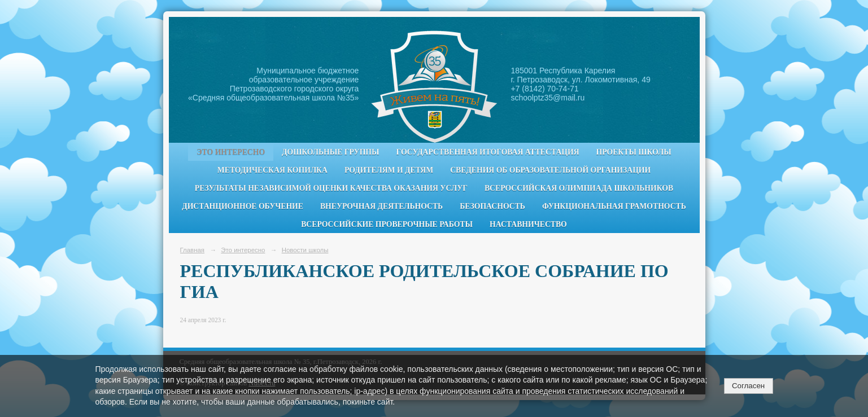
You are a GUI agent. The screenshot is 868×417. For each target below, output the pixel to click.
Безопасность (492, 206)
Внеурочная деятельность (381, 206)
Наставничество (528, 224)
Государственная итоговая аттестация (488, 152)
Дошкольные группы (330, 152)
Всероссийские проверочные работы (387, 224)
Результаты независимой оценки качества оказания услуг (331, 188)
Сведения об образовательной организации (550, 170)
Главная (193, 250)
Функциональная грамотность (614, 206)
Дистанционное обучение (243, 206)
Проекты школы (634, 152)
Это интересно (231, 152)
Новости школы (305, 250)
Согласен (748, 386)
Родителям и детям (389, 170)
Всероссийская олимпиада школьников (579, 188)
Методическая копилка (272, 170)
